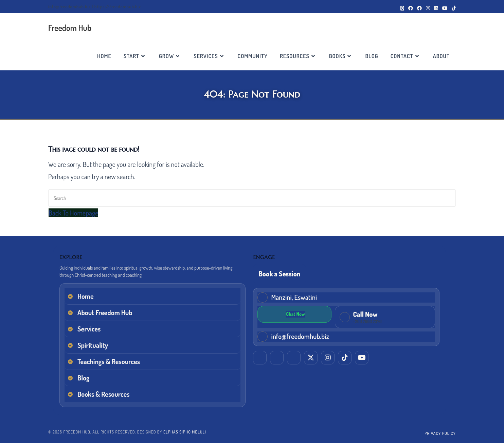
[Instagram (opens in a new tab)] (428, 8)
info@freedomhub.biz (300, 335)
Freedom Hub (70, 28)
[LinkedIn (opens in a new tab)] (436, 8)
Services (89, 329)
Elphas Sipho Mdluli (185, 432)
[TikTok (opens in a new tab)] (453, 8)
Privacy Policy (440, 433)
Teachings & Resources (109, 361)
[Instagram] (328, 357)
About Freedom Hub (105, 312)
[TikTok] (345, 357)
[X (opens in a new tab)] (402, 8)
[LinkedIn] (260, 357)
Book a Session (279, 274)
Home (86, 296)
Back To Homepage (73, 213)
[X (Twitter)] (311, 357)
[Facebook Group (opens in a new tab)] (419, 8)
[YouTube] (362, 357)
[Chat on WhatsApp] (423, 313)
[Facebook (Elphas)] (277, 357)
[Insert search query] (252, 198)
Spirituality (93, 345)
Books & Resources (104, 394)
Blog (84, 378)
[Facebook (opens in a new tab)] (411, 8)
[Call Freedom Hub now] (332, 317)
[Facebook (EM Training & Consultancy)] (294, 357)
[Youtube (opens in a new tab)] (445, 8)
